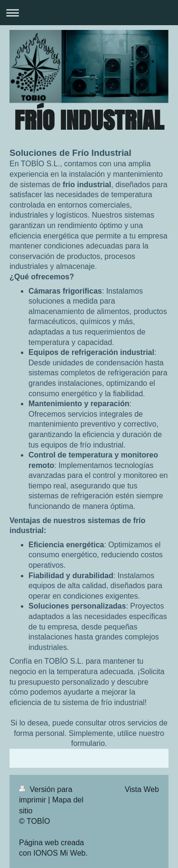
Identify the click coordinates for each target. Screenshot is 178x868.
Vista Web (142, 789)
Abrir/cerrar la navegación (89, 13)
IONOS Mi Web (59, 853)
